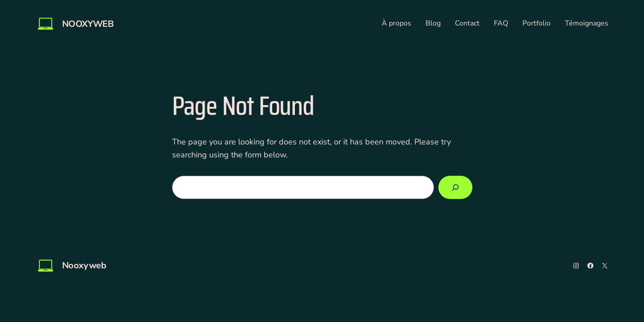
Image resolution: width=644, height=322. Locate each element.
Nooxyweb (88, 24)
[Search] (455, 187)
